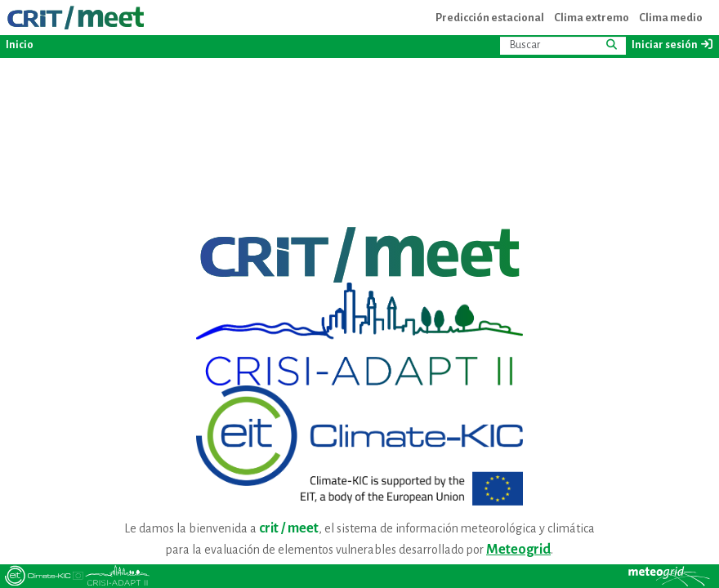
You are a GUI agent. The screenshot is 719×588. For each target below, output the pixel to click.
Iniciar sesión (673, 45)
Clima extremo (592, 18)
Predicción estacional (490, 18)
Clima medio (671, 18)
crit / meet (289, 528)
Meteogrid (518, 550)
